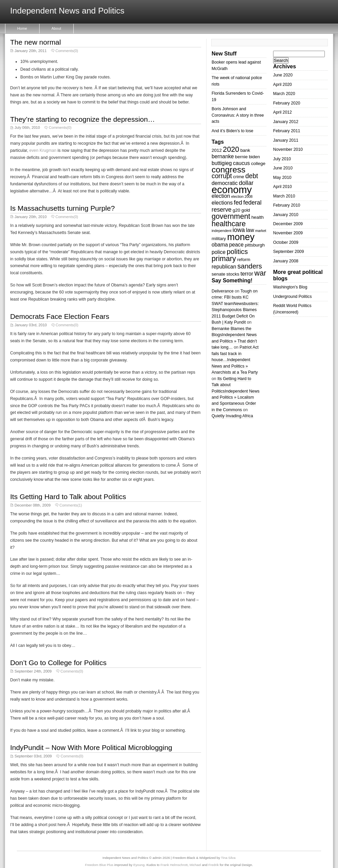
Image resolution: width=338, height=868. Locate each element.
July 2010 (282, 159)
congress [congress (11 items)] (228, 170)
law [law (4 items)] (250, 230)
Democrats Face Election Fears (60, 316)
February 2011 (287, 131)
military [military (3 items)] (219, 239)
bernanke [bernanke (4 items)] (223, 156)
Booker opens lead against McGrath (236, 65)
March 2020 (284, 94)
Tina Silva (228, 858)
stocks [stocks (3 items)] (233, 274)
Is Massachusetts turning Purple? (63, 208)
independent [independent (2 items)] (222, 231)
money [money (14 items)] (241, 237)
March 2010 (284, 196)
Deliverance (223, 291)
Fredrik (214, 865)
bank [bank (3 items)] (245, 150)
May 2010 (282, 178)
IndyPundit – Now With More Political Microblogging (91, 747)
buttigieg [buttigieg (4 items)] (222, 163)
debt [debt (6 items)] (252, 176)
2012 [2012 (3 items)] (217, 150)
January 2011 (286, 140)
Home (22, 28)
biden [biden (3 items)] (254, 157)
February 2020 (287, 103)
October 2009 (286, 242)
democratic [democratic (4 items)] (225, 183)
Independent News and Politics (67, 11)
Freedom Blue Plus (99, 865)
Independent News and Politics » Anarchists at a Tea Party (235, 366)
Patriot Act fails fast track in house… (235, 354)
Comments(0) (67, 51)
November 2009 (288, 233)
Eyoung (139, 865)
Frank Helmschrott (174, 865)
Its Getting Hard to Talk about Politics (68, 497)
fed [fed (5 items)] (238, 203)
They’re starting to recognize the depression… (82, 119)
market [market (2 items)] (261, 231)
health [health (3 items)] (258, 217)
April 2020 (282, 85)
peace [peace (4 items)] (236, 245)
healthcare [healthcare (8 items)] (229, 224)
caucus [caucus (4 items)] (241, 163)
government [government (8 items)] (231, 216)
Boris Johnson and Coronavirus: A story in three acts (238, 115)
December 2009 (288, 224)
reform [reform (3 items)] (244, 260)
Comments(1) (71, 505)
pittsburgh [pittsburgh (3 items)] (255, 245)
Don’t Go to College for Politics (58, 663)
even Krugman (43, 150)
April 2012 (282, 112)
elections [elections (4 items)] (222, 203)
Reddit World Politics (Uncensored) (292, 309)
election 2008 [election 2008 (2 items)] (242, 196)
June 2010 (283, 168)
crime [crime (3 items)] (238, 177)
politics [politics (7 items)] (237, 251)
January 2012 (286, 122)
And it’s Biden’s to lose (232, 131)
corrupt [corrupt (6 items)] (222, 176)
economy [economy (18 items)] (232, 190)
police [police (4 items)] (219, 252)
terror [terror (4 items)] (247, 274)
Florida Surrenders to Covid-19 (238, 96)
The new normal (35, 42)
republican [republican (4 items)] (224, 267)
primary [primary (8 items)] (224, 259)
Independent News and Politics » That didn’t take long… (234, 341)
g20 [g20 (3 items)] (236, 210)
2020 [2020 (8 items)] (231, 149)
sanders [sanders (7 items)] (250, 266)
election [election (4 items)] (221, 196)
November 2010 (288, 149)
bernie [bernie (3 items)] (241, 157)
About (56, 28)
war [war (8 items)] (260, 273)
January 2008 (286, 261)
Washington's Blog (290, 287)
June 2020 (283, 75)
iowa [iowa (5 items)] (239, 230)
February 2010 (287, 205)
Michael (195, 865)
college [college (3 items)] (258, 163)
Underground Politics (292, 297)
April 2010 (282, 187)
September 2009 (288, 252)
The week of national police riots (237, 81)
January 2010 (286, 215)
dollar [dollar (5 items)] (246, 183)
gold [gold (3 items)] (246, 210)
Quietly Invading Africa (232, 416)
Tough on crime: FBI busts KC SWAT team (235, 297)
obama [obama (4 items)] (220, 245)
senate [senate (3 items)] (218, 274)
